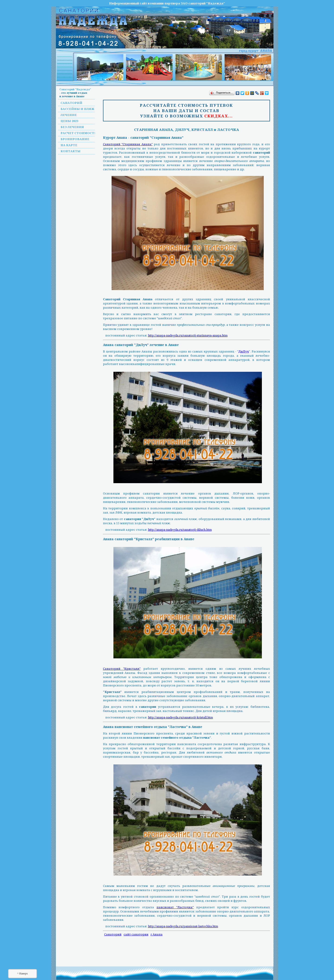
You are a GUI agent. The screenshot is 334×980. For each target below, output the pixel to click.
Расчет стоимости (79, 133)
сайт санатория (136, 934)
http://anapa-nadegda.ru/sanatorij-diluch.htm (180, 530)
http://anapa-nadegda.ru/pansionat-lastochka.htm (183, 926)
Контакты (71, 151)
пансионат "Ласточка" (175, 907)
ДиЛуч (244, 351)
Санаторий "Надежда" (75, 89)
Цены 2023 (69, 121)
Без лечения (72, 127)
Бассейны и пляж (77, 109)
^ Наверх (22, 974)
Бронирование (75, 139)
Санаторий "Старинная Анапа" (128, 144)
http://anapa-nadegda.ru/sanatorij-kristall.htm (180, 717)
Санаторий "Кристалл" (122, 669)
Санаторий (71, 103)
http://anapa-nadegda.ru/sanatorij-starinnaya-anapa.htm (188, 335)
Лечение (69, 115)
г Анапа (157, 934)
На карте (69, 145)
